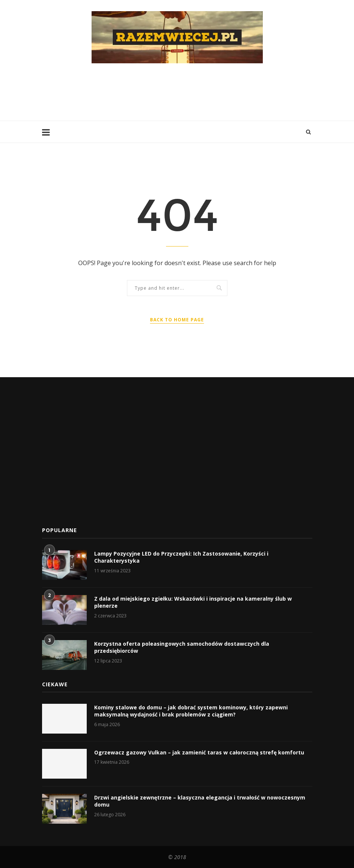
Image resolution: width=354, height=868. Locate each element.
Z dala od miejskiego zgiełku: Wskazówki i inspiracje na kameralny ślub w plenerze (193, 602)
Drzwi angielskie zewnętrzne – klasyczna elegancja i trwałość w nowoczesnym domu (200, 801)
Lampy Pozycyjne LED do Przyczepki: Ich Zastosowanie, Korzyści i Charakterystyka (181, 557)
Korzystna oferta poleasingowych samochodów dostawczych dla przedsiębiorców (182, 647)
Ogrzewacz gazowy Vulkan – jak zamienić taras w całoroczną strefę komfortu (199, 752)
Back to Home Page (177, 320)
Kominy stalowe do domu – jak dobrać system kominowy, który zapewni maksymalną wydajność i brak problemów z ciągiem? (191, 711)
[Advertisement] (178, 91)
